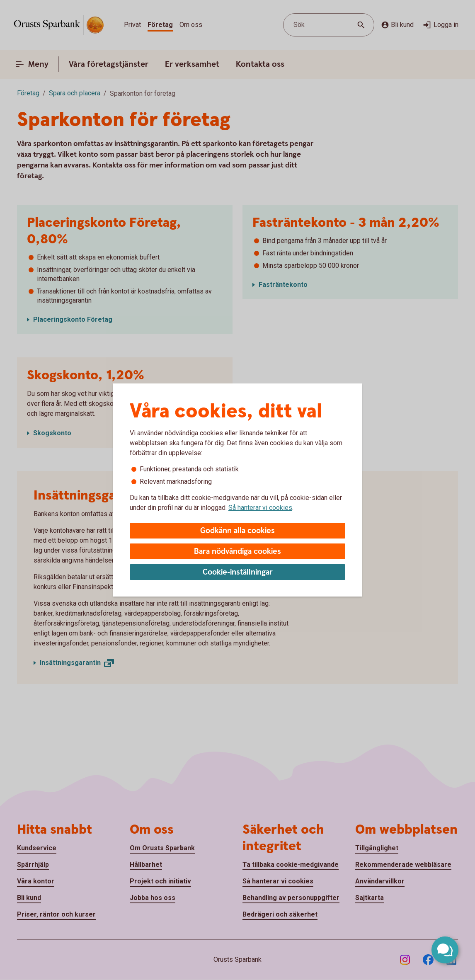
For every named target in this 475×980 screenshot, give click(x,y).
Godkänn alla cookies (237, 531)
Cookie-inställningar (238, 572)
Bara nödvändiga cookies (237, 552)
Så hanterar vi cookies (260, 508)
